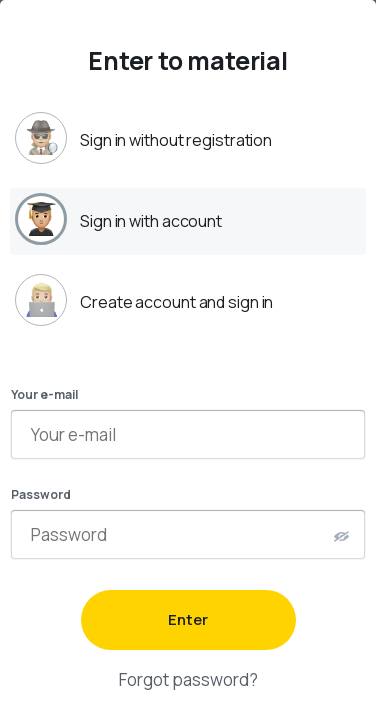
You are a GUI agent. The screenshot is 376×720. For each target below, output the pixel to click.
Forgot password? (188, 679)
